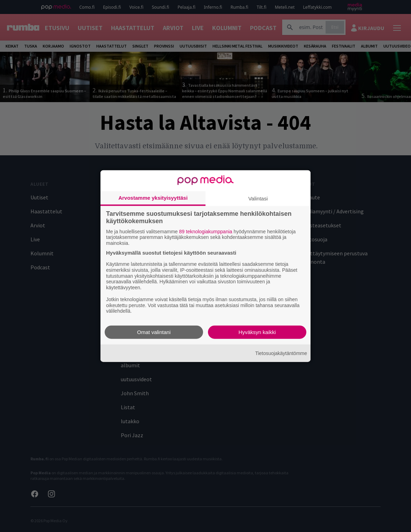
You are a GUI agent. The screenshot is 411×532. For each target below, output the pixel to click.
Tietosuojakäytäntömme (281, 353)
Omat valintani (154, 332)
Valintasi (258, 198)
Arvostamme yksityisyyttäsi (153, 197)
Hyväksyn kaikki (257, 332)
